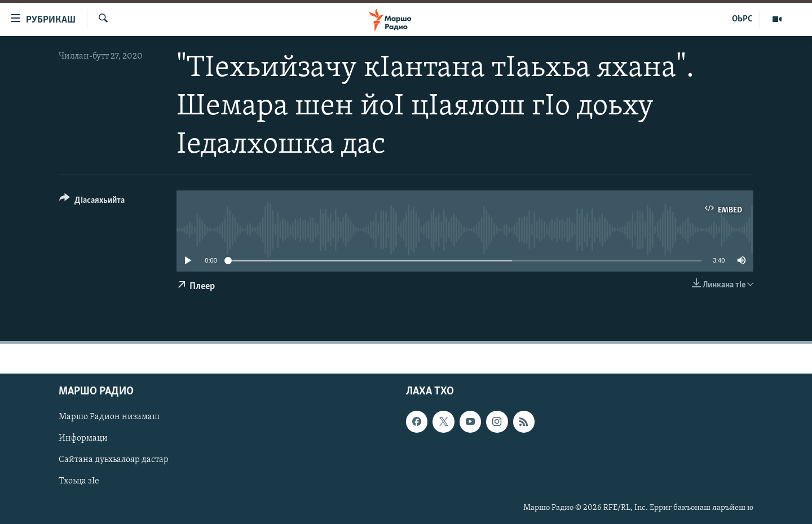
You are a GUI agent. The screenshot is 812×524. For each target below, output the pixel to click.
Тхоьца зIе (79, 482)
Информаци (83, 439)
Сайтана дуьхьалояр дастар (114, 460)
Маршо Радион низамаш (109, 418)
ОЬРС (742, 19)
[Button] (92, 202)
